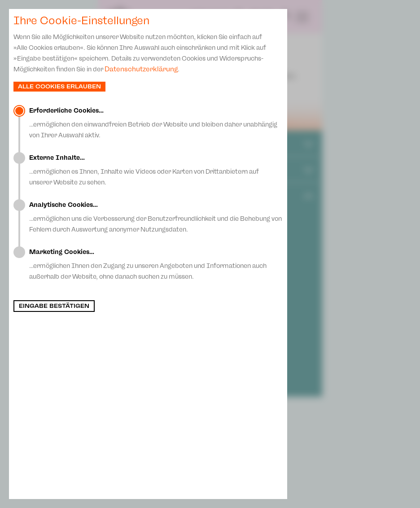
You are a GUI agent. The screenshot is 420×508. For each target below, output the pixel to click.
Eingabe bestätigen (54, 306)
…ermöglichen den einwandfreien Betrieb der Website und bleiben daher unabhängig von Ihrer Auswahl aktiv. (156, 123)
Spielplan (210, 16)
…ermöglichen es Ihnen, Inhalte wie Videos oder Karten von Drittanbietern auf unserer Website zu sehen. (156, 170)
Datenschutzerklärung (141, 69)
